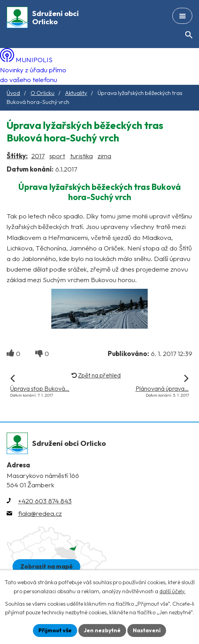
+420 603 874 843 (45, 501)
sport (57, 156)
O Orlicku (43, 93)
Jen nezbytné (102, 630)
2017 (38, 156)
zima (104, 156)
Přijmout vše (55, 630)
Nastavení (147, 630)
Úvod (13, 93)
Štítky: (17, 156)
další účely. (172, 591)
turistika (81, 156)
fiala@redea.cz (40, 513)
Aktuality (76, 93)
